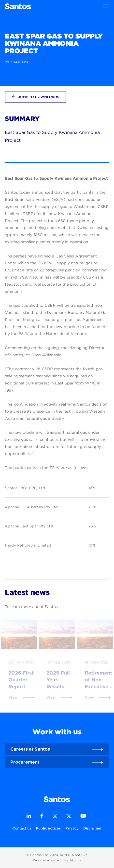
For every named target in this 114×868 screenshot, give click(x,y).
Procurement (25, 762)
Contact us (22, 828)
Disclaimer (93, 828)
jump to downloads (36, 97)
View (13, 697)
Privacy (72, 828)
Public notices (48, 828)
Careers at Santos (30, 749)
